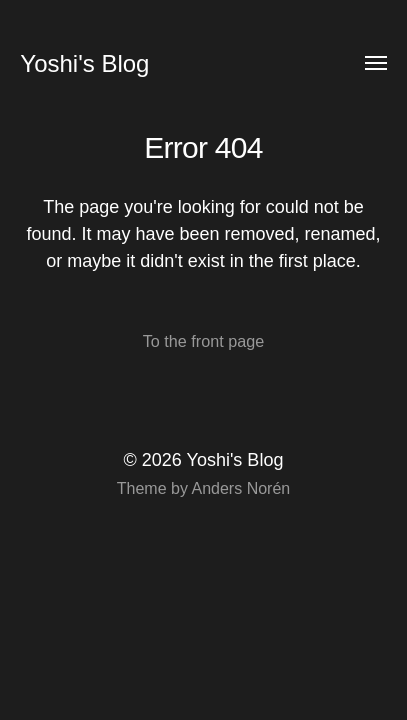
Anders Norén (240, 488)
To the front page (204, 341)
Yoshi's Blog (84, 63)
